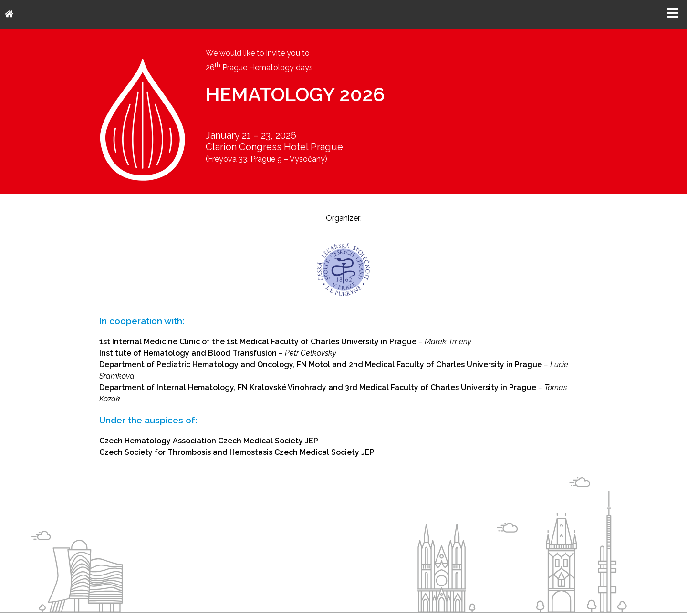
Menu (673, 13)
